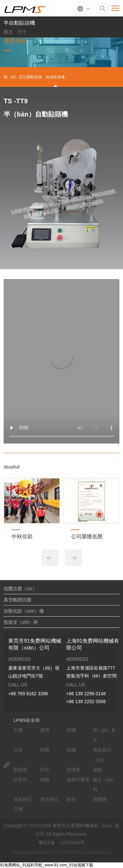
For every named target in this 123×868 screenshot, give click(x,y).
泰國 (71, 750)
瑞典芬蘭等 (78, 779)
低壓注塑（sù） (20, 589)
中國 (18, 730)
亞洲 (18, 809)
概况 (8, 32)
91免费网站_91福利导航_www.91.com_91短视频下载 (47, 865)
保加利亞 (23, 799)
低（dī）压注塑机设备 (23, 77)
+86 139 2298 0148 (86, 694)
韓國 (45, 750)
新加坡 (20, 770)
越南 (97, 770)
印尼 (45, 770)
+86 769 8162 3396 (28, 694)
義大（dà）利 (105, 784)
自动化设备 (55, 77)
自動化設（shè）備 (24, 611)
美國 (71, 730)
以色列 (20, 779)
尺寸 (22, 32)
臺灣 (45, 730)
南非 (71, 799)
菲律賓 (73, 770)
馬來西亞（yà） (102, 755)
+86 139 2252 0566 (86, 702)
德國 (45, 779)
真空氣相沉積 (17, 600)
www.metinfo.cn (97, 853)
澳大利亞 (49, 799)
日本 (18, 750)
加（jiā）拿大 (104, 735)
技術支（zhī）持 (20, 622)
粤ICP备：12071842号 (62, 843)
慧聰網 (100, 799)
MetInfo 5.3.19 (46, 853)
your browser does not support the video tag (61, 361)
